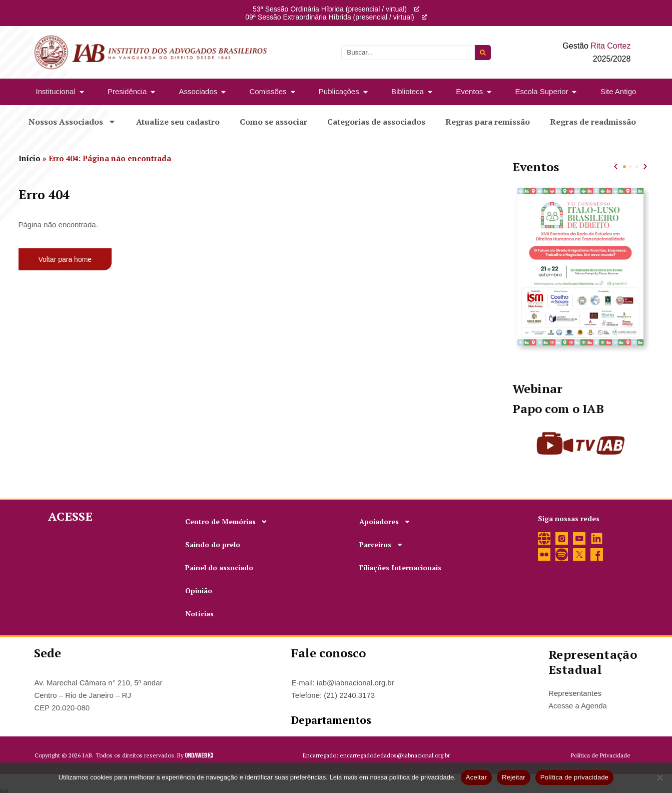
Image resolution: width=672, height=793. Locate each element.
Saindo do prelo (213, 544)
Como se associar (273, 122)
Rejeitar (514, 777)
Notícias (199, 614)
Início (30, 158)
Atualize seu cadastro (178, 122)
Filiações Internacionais (400, 567)
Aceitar (476, 777)
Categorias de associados (376, 122)
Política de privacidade (575, 777)
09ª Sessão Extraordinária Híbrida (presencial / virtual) (329, 17)
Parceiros (381, 545)
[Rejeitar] (659, 777)
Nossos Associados (72, 122)
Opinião (199, 590)
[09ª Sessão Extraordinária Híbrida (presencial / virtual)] (424, 17)
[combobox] (408, 53)
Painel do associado (219, 567)
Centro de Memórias (226, 522)
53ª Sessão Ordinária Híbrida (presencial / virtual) (330, 9)
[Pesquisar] (483, 53)
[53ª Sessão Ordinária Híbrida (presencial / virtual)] (417, 9)
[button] (616, 166)
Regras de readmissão (593, 122)
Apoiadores (385, 522)
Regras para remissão (488, 122)
